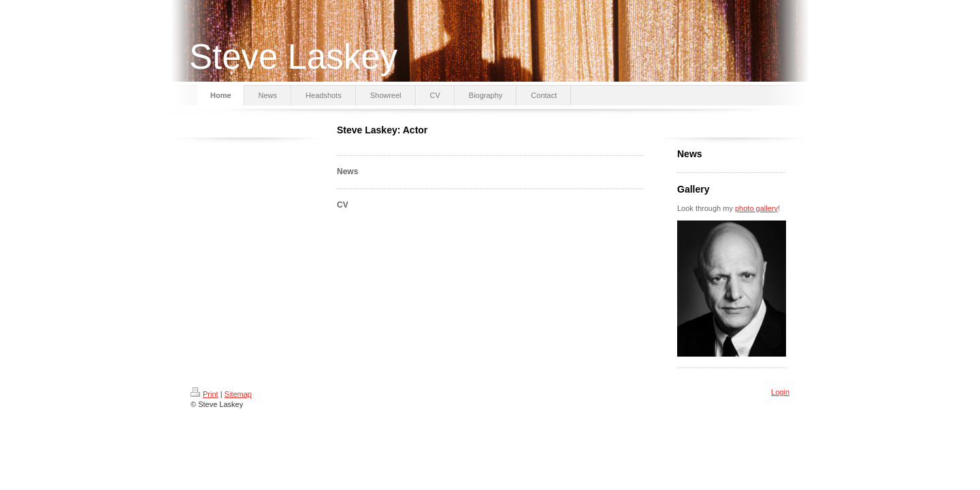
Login (780, 392)
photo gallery (756, 208)
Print (205, 394)
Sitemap (238, 394)
